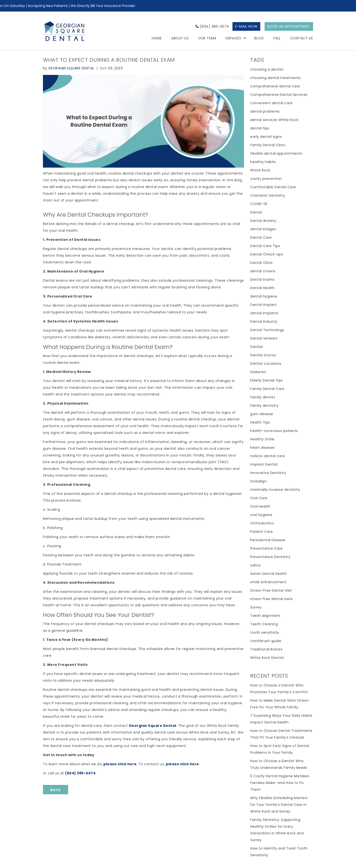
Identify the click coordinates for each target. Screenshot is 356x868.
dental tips (260, 128)
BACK (56, 790)
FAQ (277, 38)
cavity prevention (266, 179)
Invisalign (258, 481)
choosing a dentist (267, 69)
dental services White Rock (274, 120)
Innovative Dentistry (268, 473)
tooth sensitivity (265, 632)
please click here (120, 764)
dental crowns (263, 271)
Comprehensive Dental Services (279, 95)
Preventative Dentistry (270, 557)
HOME (157, 38)
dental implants (264, 313)
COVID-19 (259, 204)
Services (233, 38)
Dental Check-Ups (267, 254)
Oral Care (259, 498)
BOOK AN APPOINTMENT (289, 26)
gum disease (262, 414)
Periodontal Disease (268, 540)
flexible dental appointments (276, 153)
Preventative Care (267, 548)
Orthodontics (262, 523)
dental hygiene (264, 296)
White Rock (260, 170)
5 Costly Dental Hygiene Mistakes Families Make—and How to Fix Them (280, 783)
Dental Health (262, 288)
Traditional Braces (266, 649)
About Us (180, 38)
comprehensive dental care (275, 86)
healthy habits (263, 162)
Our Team (207, 38)
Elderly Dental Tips (267, 380)
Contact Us (302, 38)
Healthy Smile (262, 439)
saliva (255, 565)
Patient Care (261, 532)
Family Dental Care (267, 389)
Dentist (257, 347)
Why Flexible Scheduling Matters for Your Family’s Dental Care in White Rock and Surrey (279, 805)
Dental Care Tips (265, 246)
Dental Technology (267, 330)
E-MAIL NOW (246, 26)
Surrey (256, 607)
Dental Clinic (262, 263)
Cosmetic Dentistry (268, 195)
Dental (256, 212)
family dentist (263, 397)
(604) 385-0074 (215, 26)
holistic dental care (267, 456)
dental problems (265, 111)
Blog (259, 38)
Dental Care (261, 237)
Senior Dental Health (268, 574)
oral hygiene (261, 515)
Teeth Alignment (265, 616)
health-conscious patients (274, 431)
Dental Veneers (264, 338)
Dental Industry (264, 322)
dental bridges (263, 229)
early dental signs (266, 137)
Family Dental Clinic (268, 145)
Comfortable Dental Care (273, 187)
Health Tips (260, 422)
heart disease (262, 448)
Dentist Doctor (263, 355)
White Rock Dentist (267, 658)
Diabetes (258, 372)
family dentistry (264, 406)
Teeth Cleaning (264, 624)
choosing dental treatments (276, 78)
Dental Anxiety (263, 221)
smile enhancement (268, 582)
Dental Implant (264, 305)
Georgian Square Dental (153, 726)
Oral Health (260, 506)
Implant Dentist (264, 464)
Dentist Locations (266, 364)
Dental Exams (262, 279)
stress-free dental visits (272, 599)
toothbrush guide (266, 641)
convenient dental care (271, 103)
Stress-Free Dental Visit (271, 590)
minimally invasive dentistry (275, 490)
